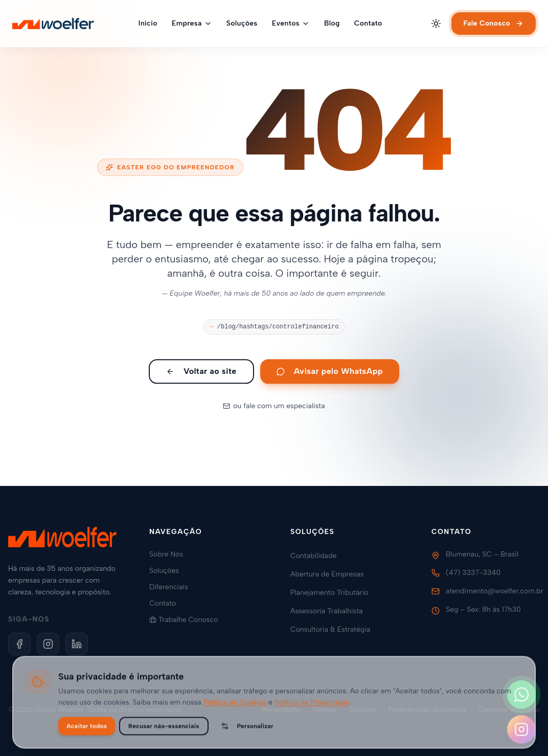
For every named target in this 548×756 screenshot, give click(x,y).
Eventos (291, 23)
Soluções (242, 23)
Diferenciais (173, 587)
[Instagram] (48, 644)
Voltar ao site (201, 375)
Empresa (192, 23)
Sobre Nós (170, 554)
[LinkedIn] (77, 644)
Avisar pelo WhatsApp (330, 375)
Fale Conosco (494, 23)
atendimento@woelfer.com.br (495, 591)
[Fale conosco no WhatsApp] (521, 695)
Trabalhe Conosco (188, 620)
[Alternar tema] (436, 24)
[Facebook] (19, 644)
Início (148, 23)
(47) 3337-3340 (473, 573)
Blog (332, 23)
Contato (368, 23)
